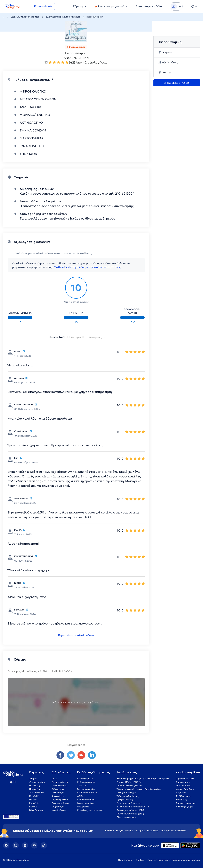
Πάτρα (33, 800)
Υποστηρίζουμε (184, 807)
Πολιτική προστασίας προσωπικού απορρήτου (174, 860)
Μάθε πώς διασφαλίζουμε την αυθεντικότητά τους (87, 267)
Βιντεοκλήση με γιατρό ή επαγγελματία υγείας (143, 778)
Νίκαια (33, 807)
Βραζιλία (181, 831)
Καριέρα (181, 793)
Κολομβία (140, 831)
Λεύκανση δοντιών (88, 793)
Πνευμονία (83, 807)
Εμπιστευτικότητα (186, 803)
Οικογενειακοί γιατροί (130, 786)
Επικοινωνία (183, 782)
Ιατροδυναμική (170, 42)
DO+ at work (183, 786)
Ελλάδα (110, 831)
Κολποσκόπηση (86, 800)
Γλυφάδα (34, 803)
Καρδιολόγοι (59, 810)
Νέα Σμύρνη (36, 810)
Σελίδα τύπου (184, 796)
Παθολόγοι (58, 793)
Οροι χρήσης (125, 860)
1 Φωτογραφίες (76, 47)
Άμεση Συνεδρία (185, 789)
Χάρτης (165, 72)
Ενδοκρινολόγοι (61, 803)
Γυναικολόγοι (59, 786)
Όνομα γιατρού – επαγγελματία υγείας (139, 789)
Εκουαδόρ (153, 831)
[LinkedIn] (25, 845)
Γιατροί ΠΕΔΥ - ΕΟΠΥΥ (129, 782)
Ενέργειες (182, 800)
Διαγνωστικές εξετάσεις (25, 17)
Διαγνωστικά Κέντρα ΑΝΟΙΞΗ (63, 17)
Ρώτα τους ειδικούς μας (130, 814)
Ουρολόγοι (58, 807)
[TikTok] (44, 845)
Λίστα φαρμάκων (127, 817)
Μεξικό (129, 831)
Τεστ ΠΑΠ (82, 786)
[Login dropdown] (176, 6)
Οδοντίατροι (59, 789)
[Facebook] (6, 845)
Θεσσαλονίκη (37, 782)
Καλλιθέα (35, 796)
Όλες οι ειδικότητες (128, 796)
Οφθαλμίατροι (60, 800)
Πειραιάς (35, 786)
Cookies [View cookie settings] (140, 860)
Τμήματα (165, 52)
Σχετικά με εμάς (185, 778)
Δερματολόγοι (60, 782)
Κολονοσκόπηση (86, 782)
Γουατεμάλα (167, 831)
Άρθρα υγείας (125, 800)
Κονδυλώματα (85, 778)
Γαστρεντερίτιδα (86, 789)
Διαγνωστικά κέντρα (129, 803)
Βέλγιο (120, 831)
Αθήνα (33, 778)
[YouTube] (34, 845)
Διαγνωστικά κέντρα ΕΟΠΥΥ (133, 807)
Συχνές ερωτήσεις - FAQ (131, 810)
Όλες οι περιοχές (126, 793)
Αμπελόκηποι (37, 793)
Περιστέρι (35, 789)
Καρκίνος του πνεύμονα (90, 810)
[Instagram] (16, 845)
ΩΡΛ (54, 778)
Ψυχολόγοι (58, 796)
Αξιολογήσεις (168, 62)
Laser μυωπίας (86, 803)
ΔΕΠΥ (80, 796)
